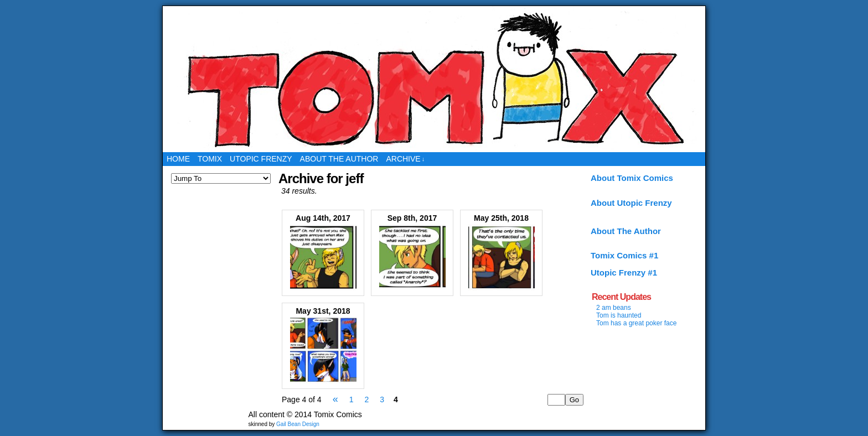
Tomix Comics (434, 79)
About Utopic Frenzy (631, 203)
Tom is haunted (619, 315)
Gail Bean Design (298, 424)
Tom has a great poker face (636, 323)
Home (178, 159)
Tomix (210, 159)
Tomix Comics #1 (624, 255)
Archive (405, 159)
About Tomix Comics (632, 178)
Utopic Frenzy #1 (624, 272)
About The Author (626, 231)
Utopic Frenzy (261, 159)
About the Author (339, 159)
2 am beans (614, 308)
